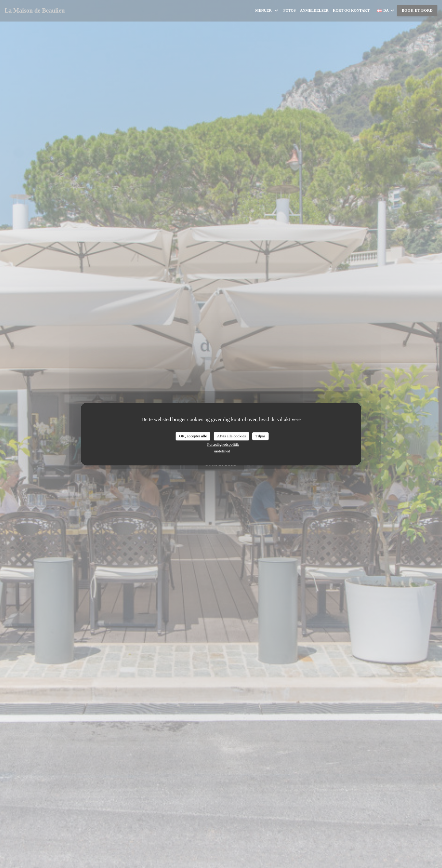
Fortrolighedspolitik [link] (223, 444)
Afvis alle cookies (231, 436)
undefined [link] (222, 451)
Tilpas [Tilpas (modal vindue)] (260, 436)
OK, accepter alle (193, 436)
